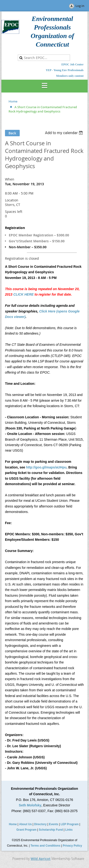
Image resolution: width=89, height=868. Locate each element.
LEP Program (70, 824)
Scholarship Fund (51, 830)
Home (13, 101)
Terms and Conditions (46, 846)
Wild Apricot (41, 859)
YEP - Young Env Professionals (65, 70)
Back (12, 133)
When (10, 179)
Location (12, 200)
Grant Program (26, 830)
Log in (80, 6)
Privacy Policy (72, 846)
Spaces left (14, 212)
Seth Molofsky (30, 805)
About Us (26, 824)
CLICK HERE (23, 294)
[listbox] (64, 133)
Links (69, 830)
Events (54, 824)
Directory (40, 824)
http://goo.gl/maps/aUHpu (46, 467)
